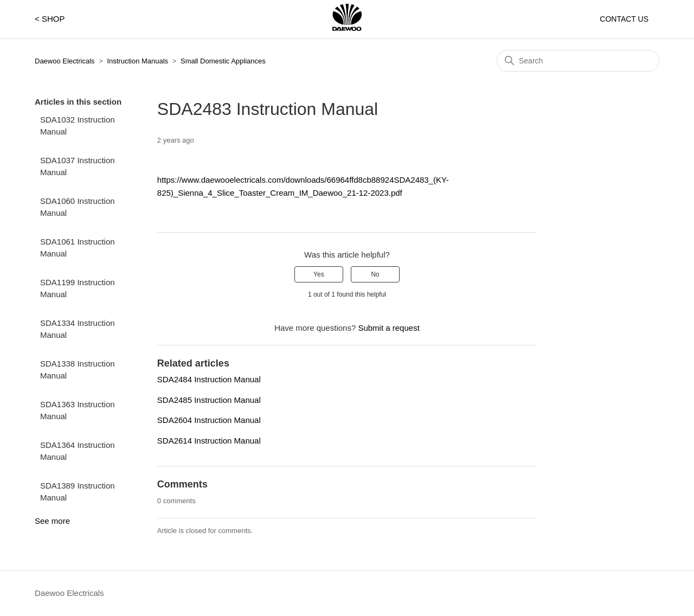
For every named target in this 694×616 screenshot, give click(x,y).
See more (52, 521)
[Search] (578, 61)
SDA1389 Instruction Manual (78, 492)
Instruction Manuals (137, 61)
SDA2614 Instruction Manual (209, 441)
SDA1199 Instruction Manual (78, 288)
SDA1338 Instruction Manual (78, 370)
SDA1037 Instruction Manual (78, 166)
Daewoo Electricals (65, 61)
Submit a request (388, 328)
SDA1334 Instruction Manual (78, 329)
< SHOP (50, 19)
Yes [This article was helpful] (319, 274)
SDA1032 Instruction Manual (78, 126)
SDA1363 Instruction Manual (78, 410)
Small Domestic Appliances (223, 61)
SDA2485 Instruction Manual (209, 400)
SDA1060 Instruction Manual (78, 207)
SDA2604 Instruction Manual (209, 420)
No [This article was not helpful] (375, 274)
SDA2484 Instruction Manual (209, 379)
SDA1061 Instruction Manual (78, 248)
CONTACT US (624, 19)
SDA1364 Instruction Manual (78, 451)
